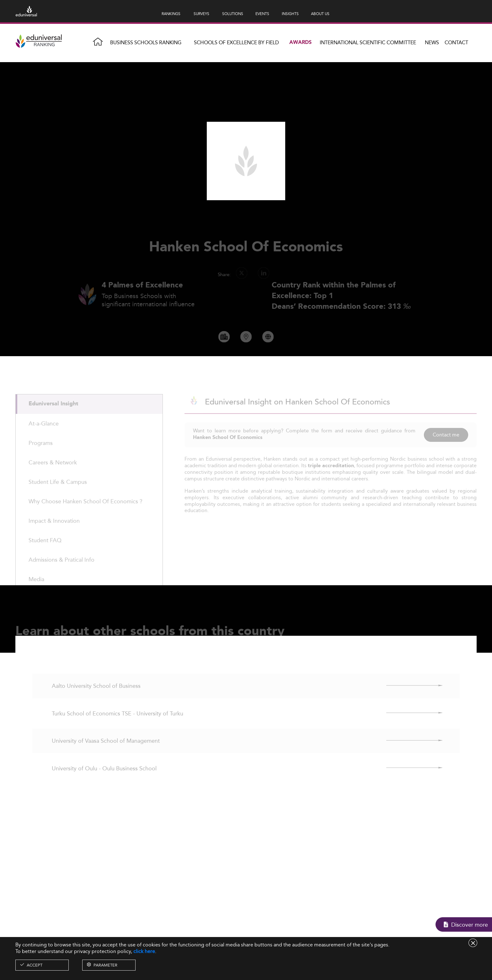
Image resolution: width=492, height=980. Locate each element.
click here (144, 951)
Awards (300, 43)
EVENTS (262, 14)
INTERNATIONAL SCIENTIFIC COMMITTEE (368, 43)
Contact (456, 43)
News (432, 43)
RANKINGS (171, 14)
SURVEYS (201, 14)
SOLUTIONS (233, 14)
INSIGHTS (290, 14)
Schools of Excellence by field (236, 43)
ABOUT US (320, 14)
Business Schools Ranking (146, 43)
